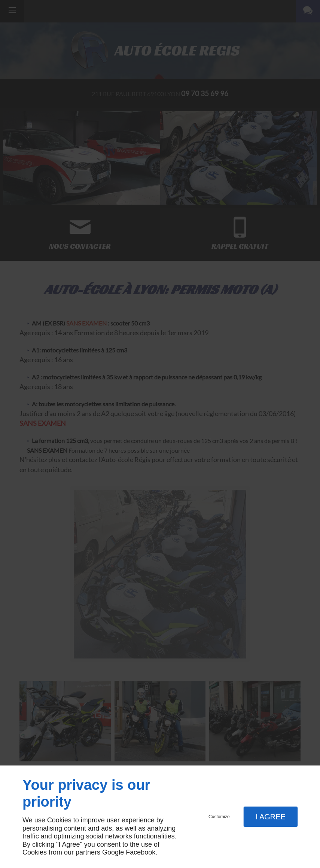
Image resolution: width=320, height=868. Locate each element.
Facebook (141, 852)
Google (113, 852)
